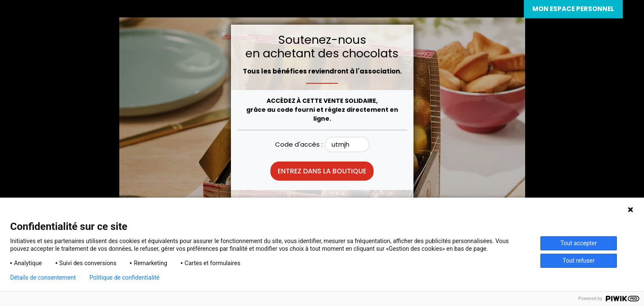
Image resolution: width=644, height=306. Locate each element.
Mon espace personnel (573, 9)
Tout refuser (578, 261)
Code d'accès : (299, 144)
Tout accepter (579, 243)
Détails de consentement (43, 278)
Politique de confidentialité (125, 278)
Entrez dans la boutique (322, 171)
